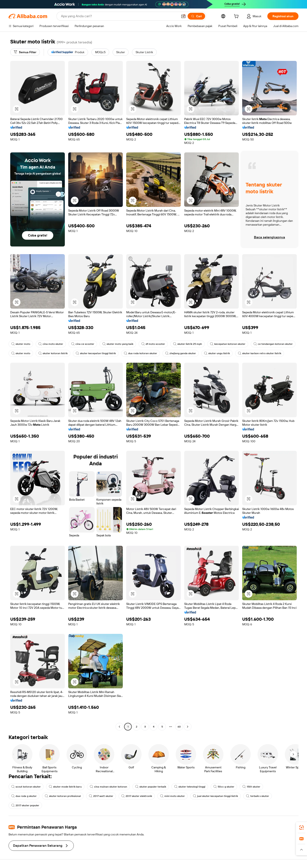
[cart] (237, 17)
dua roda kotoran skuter (140, 353)
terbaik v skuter (258, 796)
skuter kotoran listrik (53, 353)
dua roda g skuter (24, 796)
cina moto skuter (51, 344)
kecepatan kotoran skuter (228, 344)
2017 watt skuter (101, 796)
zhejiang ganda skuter (181, 353)
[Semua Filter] (25, 52)
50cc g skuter (224, 787)
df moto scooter (153, 344)
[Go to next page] (188, 727)
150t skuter (251, 787)
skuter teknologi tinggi (190, 787)
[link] (301, 828)
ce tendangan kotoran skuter (273, 344)
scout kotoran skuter (26, 787)
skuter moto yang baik (118, 344)
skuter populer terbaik (151, 787)
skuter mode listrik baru (65, 787)
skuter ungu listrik (217, 353)
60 (179, 727)
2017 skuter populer (25, 805)
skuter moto (21, 344)
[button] (183, 16)
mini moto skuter (172, 796)
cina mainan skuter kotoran (108, 787)
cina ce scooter (83, 344)
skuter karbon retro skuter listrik (260, 353)
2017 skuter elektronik (137, 796)
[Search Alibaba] (119, 16)
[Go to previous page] (119, 727)
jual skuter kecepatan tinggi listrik (215, 796)
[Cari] (196, 16)
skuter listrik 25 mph (188, 344)
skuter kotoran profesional (63, 796)
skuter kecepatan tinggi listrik (96, 353)
